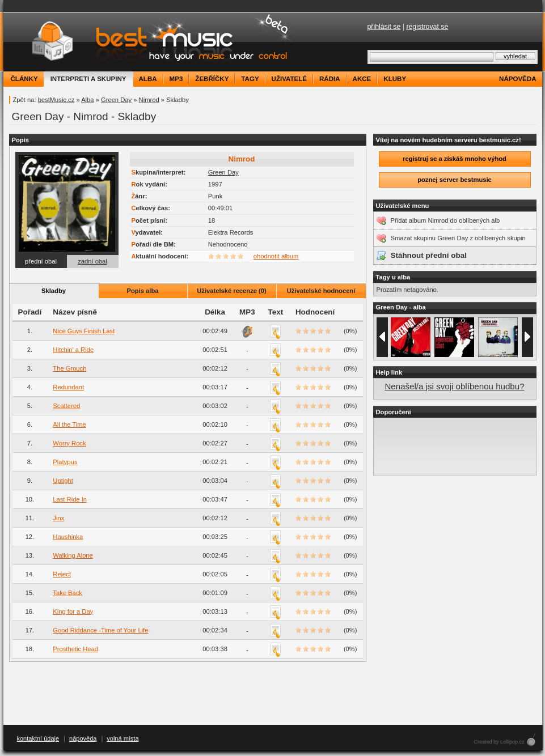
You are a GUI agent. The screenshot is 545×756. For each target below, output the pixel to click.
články (24, 79)
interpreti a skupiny (88, 79)
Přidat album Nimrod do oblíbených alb (445, 220)
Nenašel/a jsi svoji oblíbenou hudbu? (454, 386)
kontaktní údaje (38, 738)
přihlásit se (384, 27)
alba (148, 79)
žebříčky (212, 79)
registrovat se (427, 27)
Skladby (54, 291)
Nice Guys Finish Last (84, 331)
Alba (87, 100)
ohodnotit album (276, 256)
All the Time (69, 424)
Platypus (65, 462)
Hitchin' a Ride (73, 350)
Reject (62, 574)
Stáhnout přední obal (429, 255)
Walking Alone (73, 555)
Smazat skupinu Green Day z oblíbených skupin (458, 238)
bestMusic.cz (56, 100)
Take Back (67, 593)
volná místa (122, 738)
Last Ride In (70, 499)
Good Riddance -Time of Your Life (100, 630)
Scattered (66, 406)
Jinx (58, 518)
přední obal (41, 261)
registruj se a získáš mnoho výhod (455, 159)
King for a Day (73, 611)
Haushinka (68, 537)
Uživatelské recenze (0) (232, 291)
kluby (395, 79)
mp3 (176, 79)
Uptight (63, 481)
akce (362, 79)
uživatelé (289, 79)
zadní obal (92, 261)
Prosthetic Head (75, 649)
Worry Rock (69, 443)
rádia (330, 79)
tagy (250, 79)
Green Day (116, 100)
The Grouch (69, 368)
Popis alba (143, 291)
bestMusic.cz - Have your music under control (151, 42)
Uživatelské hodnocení (321, 291)
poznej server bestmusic (455, 180)
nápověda (517, 79)
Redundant (68, 387)
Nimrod (149, 100)
